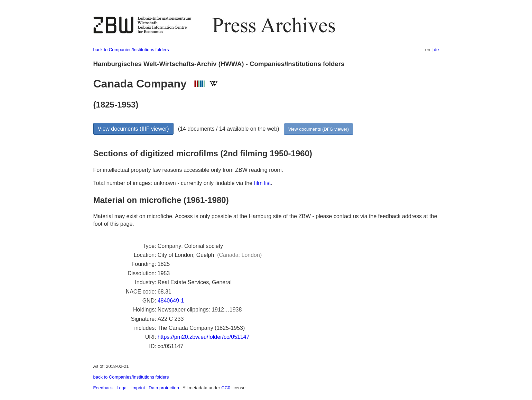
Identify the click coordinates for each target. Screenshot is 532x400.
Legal (122, 388)
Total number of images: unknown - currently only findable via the (174, 183)
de (436, 50)
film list (263, 183)
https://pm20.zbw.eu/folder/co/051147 (204, 337)
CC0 (226, 388)
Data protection (164, 388)
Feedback (103, 388)
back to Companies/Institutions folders (131, 50)
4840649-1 (171, 301)
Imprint (138, 388)
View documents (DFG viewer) (319, 129)
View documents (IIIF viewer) (133, 129)
